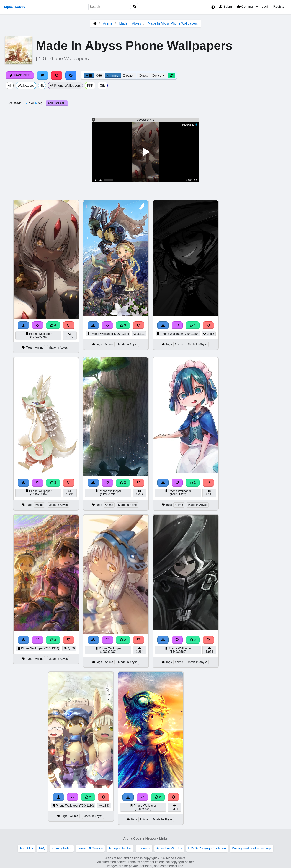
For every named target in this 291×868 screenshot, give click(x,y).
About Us (26, 848)
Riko (30, 103)
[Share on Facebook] (71, 75)
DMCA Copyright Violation (207, 848)
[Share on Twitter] (42, 75)
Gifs (103, 86)
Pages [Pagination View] (128, 76)
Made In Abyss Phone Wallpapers (173, 23)
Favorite (20, 75)
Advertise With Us (169, 848)
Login (265, 7)
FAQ (42, 848)
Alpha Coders (14, 7)
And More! (57, 103)
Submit (226, 7)
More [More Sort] (158, 76)
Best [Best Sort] (143, 76)
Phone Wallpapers (66, 86)
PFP (90, 86)
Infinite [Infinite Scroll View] (113, 76)
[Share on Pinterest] (57, 75)
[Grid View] (89, 76)
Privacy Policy (62, 848)
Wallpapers (26, 86)
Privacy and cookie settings (252, 848)
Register (279, 7)
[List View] (99, 76)
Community (247, 7)
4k (42, 86)
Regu (40, 103)
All (10, 86)
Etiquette (144, 848)
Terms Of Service (90, 848)
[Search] (135, 7)
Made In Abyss (130, 23)
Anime (108, 23)
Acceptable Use (120, 848)
